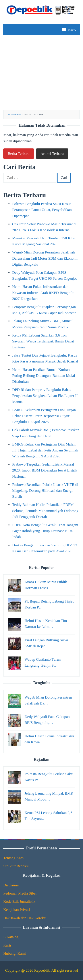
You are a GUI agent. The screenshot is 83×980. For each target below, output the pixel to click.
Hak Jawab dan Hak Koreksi (25, 918)
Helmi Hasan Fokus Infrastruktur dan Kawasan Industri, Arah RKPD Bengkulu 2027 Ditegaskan (43, 293)
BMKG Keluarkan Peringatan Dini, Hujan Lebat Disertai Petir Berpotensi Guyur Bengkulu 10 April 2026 (44, 416)
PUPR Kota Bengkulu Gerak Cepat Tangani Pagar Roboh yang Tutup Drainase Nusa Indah (45, 531)
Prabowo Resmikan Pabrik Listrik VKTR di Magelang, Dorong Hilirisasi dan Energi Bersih (45, 491)
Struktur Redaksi (16, 866)
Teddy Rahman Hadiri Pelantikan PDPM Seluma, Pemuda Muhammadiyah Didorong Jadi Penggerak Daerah (45, 511)
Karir (7, 945)
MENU (69, 30)
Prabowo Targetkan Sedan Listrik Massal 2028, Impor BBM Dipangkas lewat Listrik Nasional (45, 470)
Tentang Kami (14, 858)
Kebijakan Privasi (17, 910)
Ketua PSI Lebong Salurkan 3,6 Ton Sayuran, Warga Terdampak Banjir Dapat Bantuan (43, 341)
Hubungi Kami (15, 953)
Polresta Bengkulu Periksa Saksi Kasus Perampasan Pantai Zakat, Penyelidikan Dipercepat (42, 210)
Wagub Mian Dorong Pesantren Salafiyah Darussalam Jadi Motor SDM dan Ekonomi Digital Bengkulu (45, 258)
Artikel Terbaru (52, 154)
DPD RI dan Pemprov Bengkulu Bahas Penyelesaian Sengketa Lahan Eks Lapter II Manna (45, 396)
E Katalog (11, 937)
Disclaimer (12, 885)
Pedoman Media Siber (20, 893)
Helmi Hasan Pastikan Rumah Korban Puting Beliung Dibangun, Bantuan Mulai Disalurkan (44, 376)
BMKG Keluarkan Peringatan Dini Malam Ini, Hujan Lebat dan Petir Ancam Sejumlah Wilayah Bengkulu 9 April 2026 (45, 450)
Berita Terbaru (19, 154)
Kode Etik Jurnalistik (19, 901)
